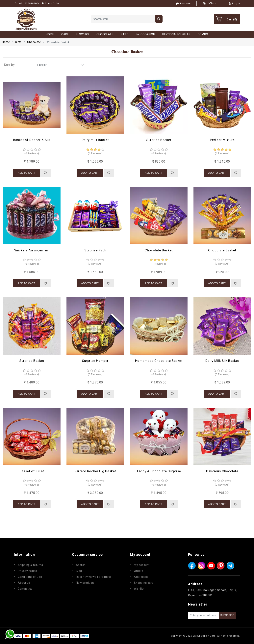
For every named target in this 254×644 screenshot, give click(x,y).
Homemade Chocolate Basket (159, 361)
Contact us (25, 589)
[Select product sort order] (60, 65)
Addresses (141, 577)
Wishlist (139, 589)
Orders (139, 571)
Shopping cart (143, 583)
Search (81, 565)
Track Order (51, 3)
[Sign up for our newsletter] (204, 615)
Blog (79, 571)
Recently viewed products (93, 577)
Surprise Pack (95, 250)
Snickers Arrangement (32, 250)
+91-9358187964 (28, 3)
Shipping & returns (30, 565)
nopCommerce (114, 636)
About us (24, 583)
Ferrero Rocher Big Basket (95, 471)
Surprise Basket (159, 140)
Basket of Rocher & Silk (32, 140)
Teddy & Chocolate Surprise (159, 471)
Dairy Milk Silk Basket (222, 361)
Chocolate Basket (159, 250)
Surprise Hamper (95, 361)
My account (142, 565)
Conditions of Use (30, 577)
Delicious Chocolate (222, 471)
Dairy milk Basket (95, 140)
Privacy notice (27, 571)
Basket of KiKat (32, 471)
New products (85, 583)
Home (6, 42)
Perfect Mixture (222, 140)
